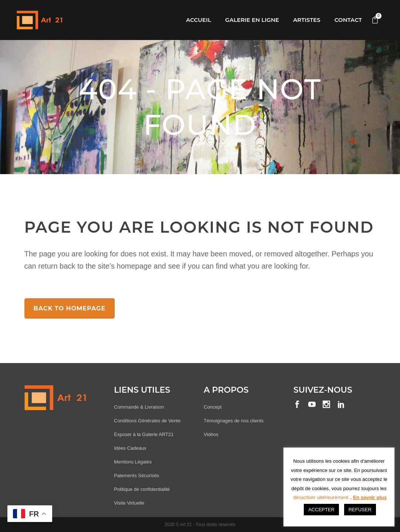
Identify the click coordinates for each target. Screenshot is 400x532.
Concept (213, 407)
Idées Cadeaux (130, 448)
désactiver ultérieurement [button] (321, 497)
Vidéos (211, 434)
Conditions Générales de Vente (147, 421)
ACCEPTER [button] (321, 510)
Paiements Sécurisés (137, 476)
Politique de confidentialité (142, 489)
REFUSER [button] (360, 510)
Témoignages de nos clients (234, 421)
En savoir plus (370, 497)
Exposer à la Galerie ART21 (144, 434)
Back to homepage (70, 308)
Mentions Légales (133, 462)
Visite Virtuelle (129, 503)
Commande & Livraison (139, 407)
